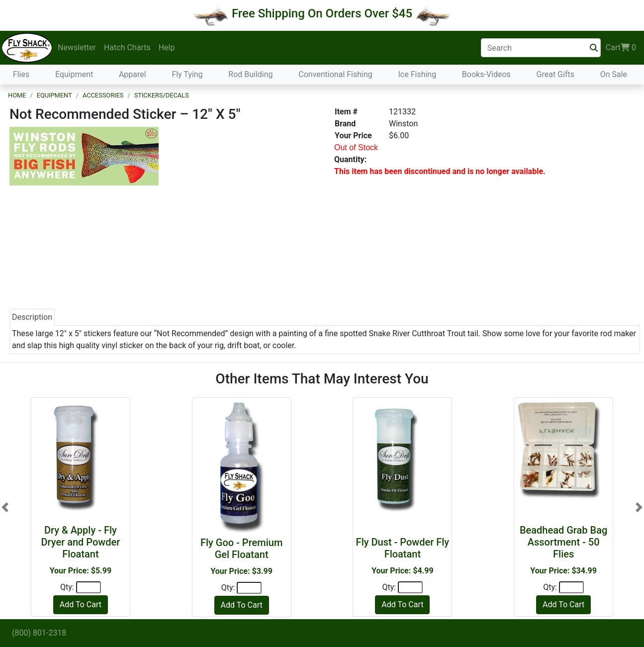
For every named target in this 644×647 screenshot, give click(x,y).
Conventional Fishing (335, 74)
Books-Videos (486, 74)
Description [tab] (32, 317)
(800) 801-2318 (39, 633)
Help (167, 47)
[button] (5, 507)
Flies (21, 74)
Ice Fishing (417, 74)
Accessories (103, 95)
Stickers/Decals (162, 95)
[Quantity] (89, 587)
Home (17, 95)
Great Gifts (555, 74)
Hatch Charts (127, 47)
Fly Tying (187, 74)
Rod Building (250, 74)
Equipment (74, 74)
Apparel (133, 74)
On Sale (614, 74)
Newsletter (77, 47)
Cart (621, 48)
